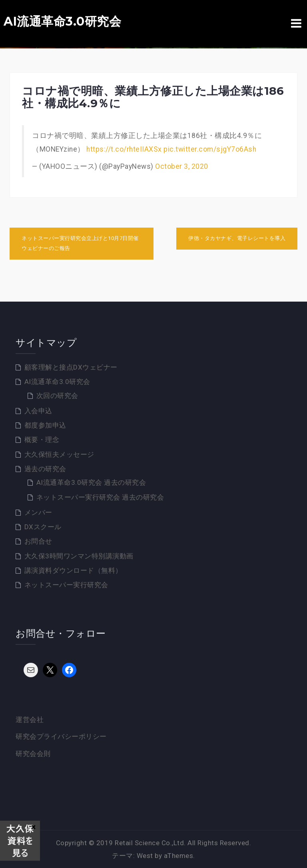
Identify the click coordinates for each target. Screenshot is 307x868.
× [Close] (33, 827)
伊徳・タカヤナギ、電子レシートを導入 (237, 238)
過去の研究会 (45, 469)
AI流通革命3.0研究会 (62, 22)
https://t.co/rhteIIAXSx (124, 149)
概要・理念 (42, 440)
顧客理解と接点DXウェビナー (71, 367)
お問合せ (38, 541)
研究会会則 (33, 754)
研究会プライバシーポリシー (61, 736)
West (145, 856)
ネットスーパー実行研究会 (66, 585)
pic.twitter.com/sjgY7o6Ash (210, 149)
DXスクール (43, 527)
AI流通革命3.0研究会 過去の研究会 (91, 482)
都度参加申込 (45, 425)
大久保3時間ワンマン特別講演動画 (79, 556)
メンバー (38, 512)
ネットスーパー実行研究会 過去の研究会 (100, 497)
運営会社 (30, 720)
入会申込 (38, 411)
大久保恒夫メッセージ (59, 454)
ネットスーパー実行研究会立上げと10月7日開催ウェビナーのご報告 (80, 243)
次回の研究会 (57, 396)
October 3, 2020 (182, 166)
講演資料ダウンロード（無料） (73, 570)
